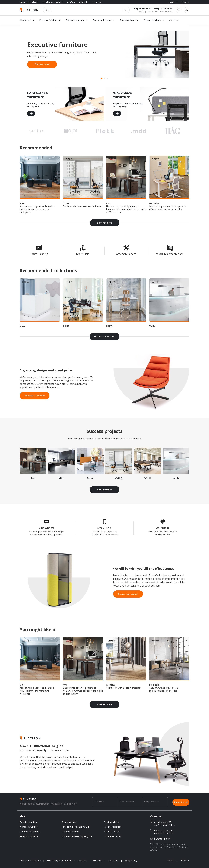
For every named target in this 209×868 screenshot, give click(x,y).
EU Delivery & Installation (53, 2)
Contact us (96, 2)
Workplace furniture (75, 20)
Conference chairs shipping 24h (77, 836)
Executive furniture (48, 20)
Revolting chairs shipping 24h (76, 827)
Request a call (181, 802)
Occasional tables (112, 836)
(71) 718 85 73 (97, 535)
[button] (102, 78)
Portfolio (71, 2)
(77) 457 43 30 (99, 532)
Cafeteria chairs (111, 822)
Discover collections (104, 337)
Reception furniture (102, 20)
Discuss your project (128, 594)
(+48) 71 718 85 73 (161, 9)
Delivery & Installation (29, 2)
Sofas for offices (112, 832)
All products (25, 20)
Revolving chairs (127, 20)
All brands (83, 2)
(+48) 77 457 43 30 (140, 9)
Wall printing (131, 860)
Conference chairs (152, 20)
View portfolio (105, 490)
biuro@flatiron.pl (162, 839)
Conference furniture (30, 832)
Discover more (42, 64)
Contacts (174, 20)
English (172, 2)
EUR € (184, 2)
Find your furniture (35, 396)
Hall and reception (113, 827)
